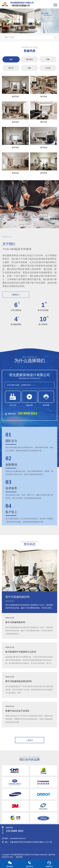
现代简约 (29, 59)
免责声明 (19, 857)
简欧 (29, 68)
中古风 (48, 68)
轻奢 (48, 59)
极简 (11, 59)
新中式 (11, 68)
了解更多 (30, 740)
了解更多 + (16, 295)
